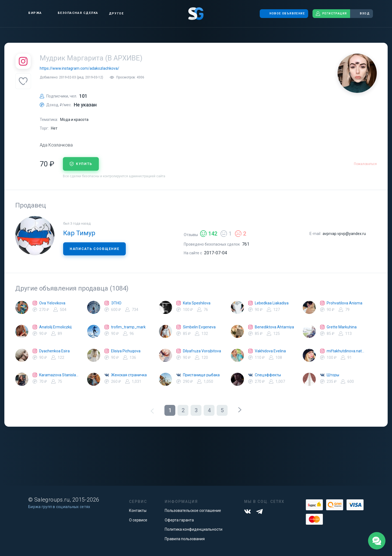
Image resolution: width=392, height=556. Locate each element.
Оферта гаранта (179, 520)
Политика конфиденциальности (194, 529)
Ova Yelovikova (52, 303)
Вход (362, 14)
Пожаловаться (365, 164)
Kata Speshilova (197, 303)
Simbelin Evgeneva (199, 327)
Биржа (30, 13)
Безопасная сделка (73, 13)
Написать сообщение (94, 249)
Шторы (333, 375)
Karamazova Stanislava (59, 375)
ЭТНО (116, 303)
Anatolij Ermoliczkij (55, 327)
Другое (116, 13)
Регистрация (331, 14)
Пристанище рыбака (201, 375)
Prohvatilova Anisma (344, 303)
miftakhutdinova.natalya (346, 351)
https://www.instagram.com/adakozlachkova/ (79, 68)
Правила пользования (185, 539)
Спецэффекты (268, 375)
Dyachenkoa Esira (54, 351)
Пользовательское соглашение (193, 511)
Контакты (138, 511)
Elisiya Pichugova (126, 351)
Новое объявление (284, 14)
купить (81, 164)
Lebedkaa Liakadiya (272, 303)
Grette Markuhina (342, 327)
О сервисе (138, 520)
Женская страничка (129, 375)
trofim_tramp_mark (128, 327)
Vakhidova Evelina (270, 351)
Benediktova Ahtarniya (274, 327)
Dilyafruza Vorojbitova (202, 351)
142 (209, 234)
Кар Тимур (79, 233)
